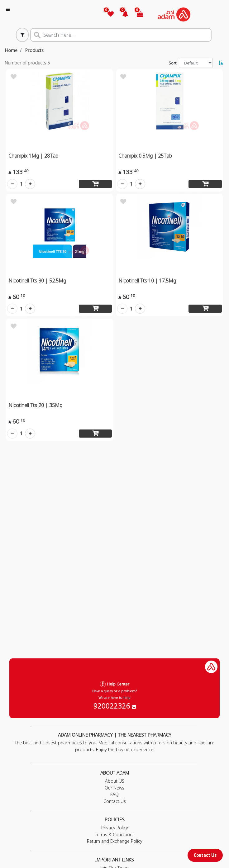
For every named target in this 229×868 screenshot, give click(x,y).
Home (11, 50)
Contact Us (205, 855)
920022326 (115, 706)
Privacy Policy (115, 828)
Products (34, 50)
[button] (122, 14)
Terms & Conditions (115, 835)
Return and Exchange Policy (115, 841)
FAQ (114, 794)
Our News (114, 788)
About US (115, 781)
